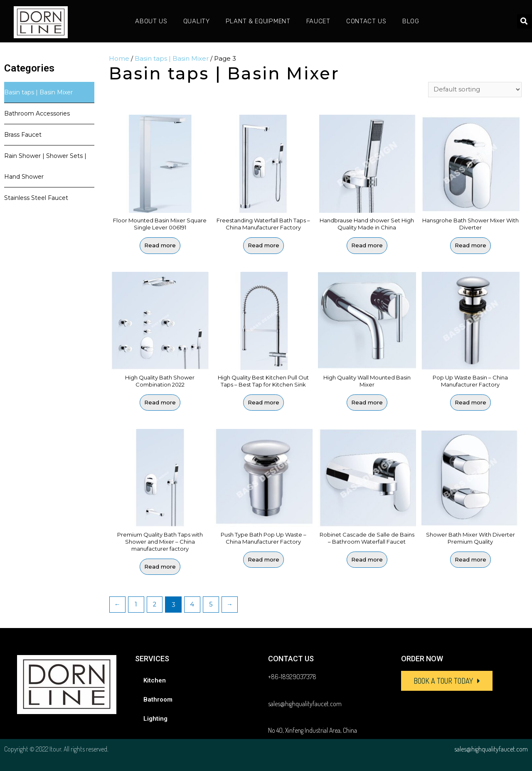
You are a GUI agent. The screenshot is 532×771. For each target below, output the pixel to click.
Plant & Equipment (258, 21)
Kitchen (155, 680)
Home (119, 58)
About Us (151, 21)
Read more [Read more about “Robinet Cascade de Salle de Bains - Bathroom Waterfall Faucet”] (367, 559)
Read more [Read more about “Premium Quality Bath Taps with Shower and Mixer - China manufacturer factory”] (160, 567)
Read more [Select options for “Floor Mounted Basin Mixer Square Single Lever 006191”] (160, 246)
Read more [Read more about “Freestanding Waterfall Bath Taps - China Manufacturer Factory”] (264, 246)
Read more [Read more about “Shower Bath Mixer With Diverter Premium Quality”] (470, 559)
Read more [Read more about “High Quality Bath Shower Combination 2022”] (160, 403)
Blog (411, 21)
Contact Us (366, 21)
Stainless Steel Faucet (36, 198)
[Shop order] (475, 90)
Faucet (318, 21)
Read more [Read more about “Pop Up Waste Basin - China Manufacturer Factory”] (470, 403)
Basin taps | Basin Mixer (38, 92)
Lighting (155, 719)
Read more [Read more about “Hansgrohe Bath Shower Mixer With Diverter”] (470, 246)
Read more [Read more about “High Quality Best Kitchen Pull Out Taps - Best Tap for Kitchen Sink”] (264, 403)
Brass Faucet (23, 135)
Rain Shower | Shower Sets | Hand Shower (45, 166)
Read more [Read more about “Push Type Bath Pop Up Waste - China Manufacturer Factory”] (264, 559)
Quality (197, 21)
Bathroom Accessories (37, 113)
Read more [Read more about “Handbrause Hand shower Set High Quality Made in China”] (367, 246)
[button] (447, 681)
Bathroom (158, 700)
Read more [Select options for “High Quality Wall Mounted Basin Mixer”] (367, 403)
